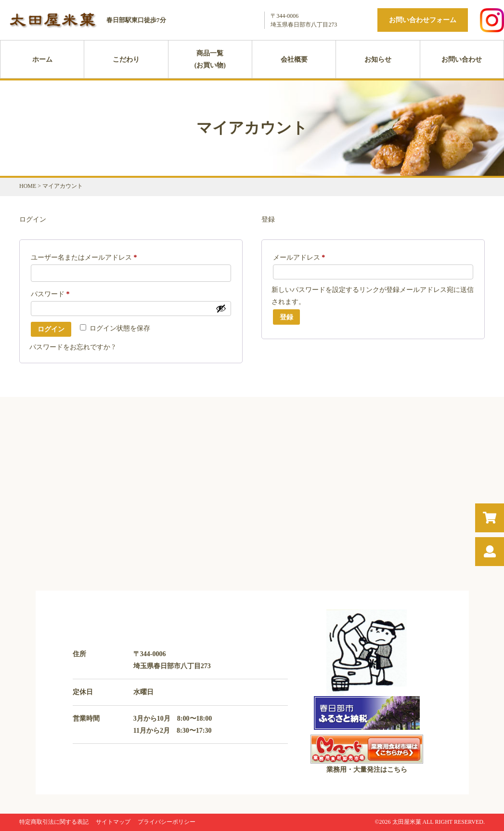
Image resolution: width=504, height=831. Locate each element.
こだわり (126, 59)
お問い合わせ (462, 59)
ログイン (51, 329)
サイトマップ (113, 822)
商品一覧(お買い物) (210, 59)
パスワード (53, 294)
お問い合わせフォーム (423, 20)
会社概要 (294, 59)
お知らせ (378, 59)
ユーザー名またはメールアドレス (87, 258)
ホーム (42, 59)
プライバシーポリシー (167, 822)
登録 (286, 317)
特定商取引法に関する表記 (54, 822)
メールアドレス (302, 258)
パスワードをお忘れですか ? (72, 347)
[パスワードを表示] (221, 308)
